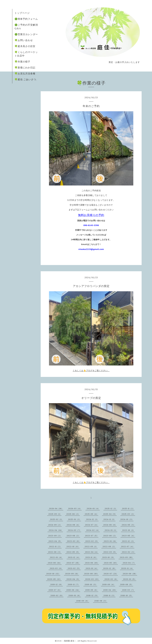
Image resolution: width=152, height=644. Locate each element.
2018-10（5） (127, 595)
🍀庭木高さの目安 (25, 46)
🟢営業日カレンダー (26, 34)
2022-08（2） (109, 546)
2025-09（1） (55, 514)
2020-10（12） (53, 574)
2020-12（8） (110, 568)
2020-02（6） (111, 579)
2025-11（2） (128, 508)
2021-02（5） (74, 568)
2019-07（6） (55, 590)
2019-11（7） (74, 584)
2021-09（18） (127, 557)
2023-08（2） (73, 536)
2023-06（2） (110, 536)
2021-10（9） (109, 557)
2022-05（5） (73, 552)
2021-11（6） (91, 557)
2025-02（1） (57, 519)
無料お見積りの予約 (91, 215)
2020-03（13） (92, 579)
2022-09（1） (91, 546)
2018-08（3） (101, 601)
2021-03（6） (56, 568)
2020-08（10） (91, 574)
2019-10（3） (91, 584)
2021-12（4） (74, 557)
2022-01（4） (56, 557)
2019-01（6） (75, 595)
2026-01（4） (93, 508)
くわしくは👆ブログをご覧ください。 (91, 371)
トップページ (22, 13)
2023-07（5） (92, 536)
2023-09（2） (55, 536)
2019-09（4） (109, 584)
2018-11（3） (109, 595)
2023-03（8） (74, 541)
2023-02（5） (92, 541)
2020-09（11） (72, 574)
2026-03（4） (75, 508)
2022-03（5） (110, 552)
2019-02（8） (57, 595)
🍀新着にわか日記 (25, 68)
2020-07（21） (111, 574)
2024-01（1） (111, 530)
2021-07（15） (73, 563)
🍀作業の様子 (22, 62)
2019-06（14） (73, 590)
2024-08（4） (73, 525)
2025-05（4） (92, 514)
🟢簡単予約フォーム (26, 19)
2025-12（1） (111, 508)
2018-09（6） (83, 601)
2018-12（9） (92, 595)
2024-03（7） (75, 530)
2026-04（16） (56, 508)
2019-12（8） (57, 584)
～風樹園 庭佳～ (69, 641)
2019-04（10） (110, 590)
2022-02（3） (129, 552)
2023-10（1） (128, 530)
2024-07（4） (92, 525)
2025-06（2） (73, 514)
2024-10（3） (127, 519)
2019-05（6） (92, 590)
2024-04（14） (56, 530)
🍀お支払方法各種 (25, 73)
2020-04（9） (73, 579)
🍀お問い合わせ (24, 40)
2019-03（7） (128, 590)
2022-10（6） (73, 546)
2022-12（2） (128, 541)
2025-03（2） (128, 514)
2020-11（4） (127, 568)
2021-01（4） (92, 568)
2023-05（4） (128, 536)
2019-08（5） (127, 584)
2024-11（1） (109, 519)
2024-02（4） (93, 530)
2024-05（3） (128, 525)
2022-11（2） (55, 546)
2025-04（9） (110, 514)
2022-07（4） (128, 546)
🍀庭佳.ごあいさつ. (26, 79)
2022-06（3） (55, 552)
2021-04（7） (129, 563)
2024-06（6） (110, 525)
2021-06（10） (92, 563)
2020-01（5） (130, 579)
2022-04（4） (92, 552)
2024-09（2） (55, 525)
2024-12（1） (92, 519)
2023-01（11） (110, 541)
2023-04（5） (55, 541)
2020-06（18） (130, 574)
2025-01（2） (75, 519)
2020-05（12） (54, 579)
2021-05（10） (111, 563)
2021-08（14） (55, 563)
